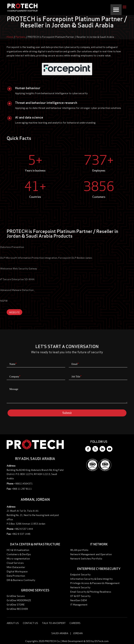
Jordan (78, 633)
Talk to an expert (123, 642)
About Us (13, 623)
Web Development (72, 641)
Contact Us (30, 623)
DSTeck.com (101, 641)
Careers (75, 623)
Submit (67, 413)
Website (14, 312)
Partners (20, 37)
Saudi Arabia (60, 633)
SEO (88, 641)
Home (10, 37)
